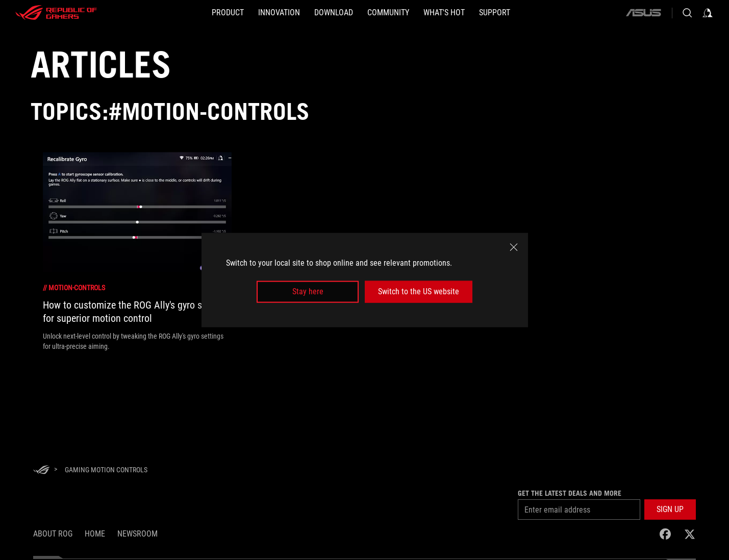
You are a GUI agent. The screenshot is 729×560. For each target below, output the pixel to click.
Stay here (308, 291)
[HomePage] (41, 470)
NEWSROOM (137, 534)
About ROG (53, 534)
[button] (228, 13)
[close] (514, 247)
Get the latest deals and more (570, 493)
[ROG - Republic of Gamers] (56, 13)
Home (95, 534)
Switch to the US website (419, 291)
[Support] (495, 13)
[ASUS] (643, 13)
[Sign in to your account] (708, 13)
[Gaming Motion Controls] (106, 470)
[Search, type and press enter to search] (687, 13)
